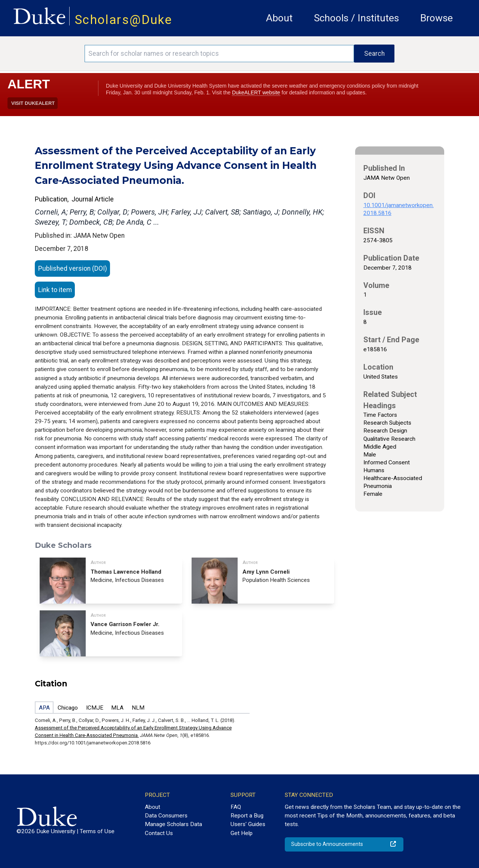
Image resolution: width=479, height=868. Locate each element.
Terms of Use (97, 831)
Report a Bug (247, 816)
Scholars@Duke (123, 20)
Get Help (242, 833)
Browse (437, 18)
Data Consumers (166, 816)
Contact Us (159, 833)
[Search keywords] (219, 54)
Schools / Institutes (356, 18)
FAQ (236, 807)
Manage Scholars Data (173, 824)
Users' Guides (248, 824)
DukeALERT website (256, 92)
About (279, 18)
